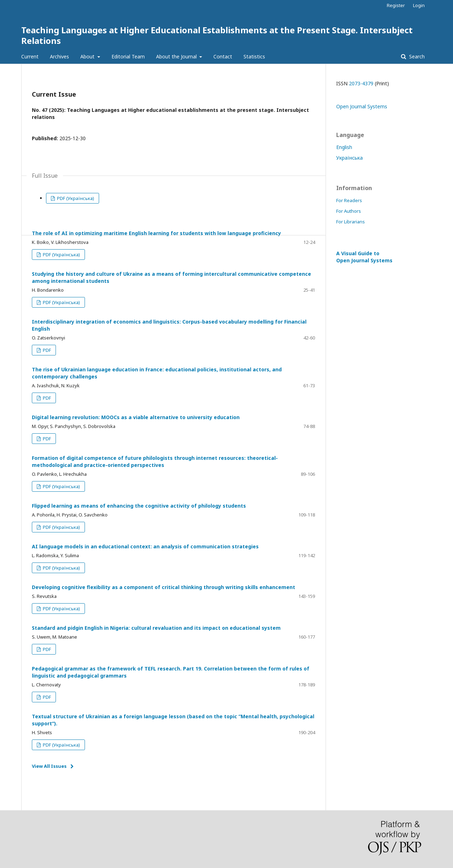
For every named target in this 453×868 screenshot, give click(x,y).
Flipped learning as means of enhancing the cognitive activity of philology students (139, 506)
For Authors (349, 211)
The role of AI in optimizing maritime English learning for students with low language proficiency (156, 233)
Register (396, 5)
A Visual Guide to (364, 257)
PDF (46, 350)
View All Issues (49, 766)
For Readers (349, 200)
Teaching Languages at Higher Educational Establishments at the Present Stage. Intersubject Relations (217, 35)
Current (30, 56)
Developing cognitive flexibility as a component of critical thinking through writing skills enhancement (164, 587)
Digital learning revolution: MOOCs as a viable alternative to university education (136, 417)
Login (419, 5)
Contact (223, 56)
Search (416, 56)
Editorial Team (128, 56)
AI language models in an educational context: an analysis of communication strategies (145, 546)
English (344, 147)
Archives (59, 56)
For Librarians (351, 222)
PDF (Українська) (75, 198)
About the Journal (177, 56)
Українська (349, 158)
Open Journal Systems (362, 106)
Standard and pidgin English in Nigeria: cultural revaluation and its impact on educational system (156, 628)
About (88, 56)
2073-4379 (361, 83)
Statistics (254, 56)
